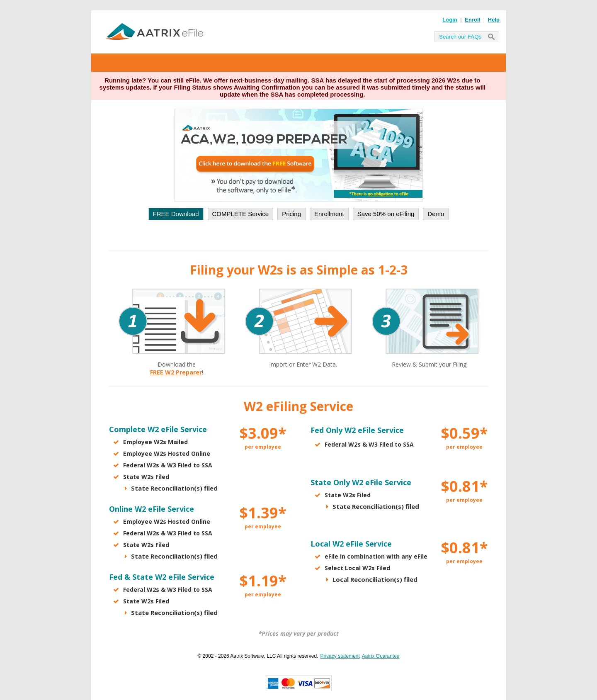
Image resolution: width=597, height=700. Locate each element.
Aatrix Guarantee (381, 656)
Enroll (472, 20)
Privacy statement (340, 656)
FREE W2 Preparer (176, 372)
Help (494, 20)
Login (450, 20)
